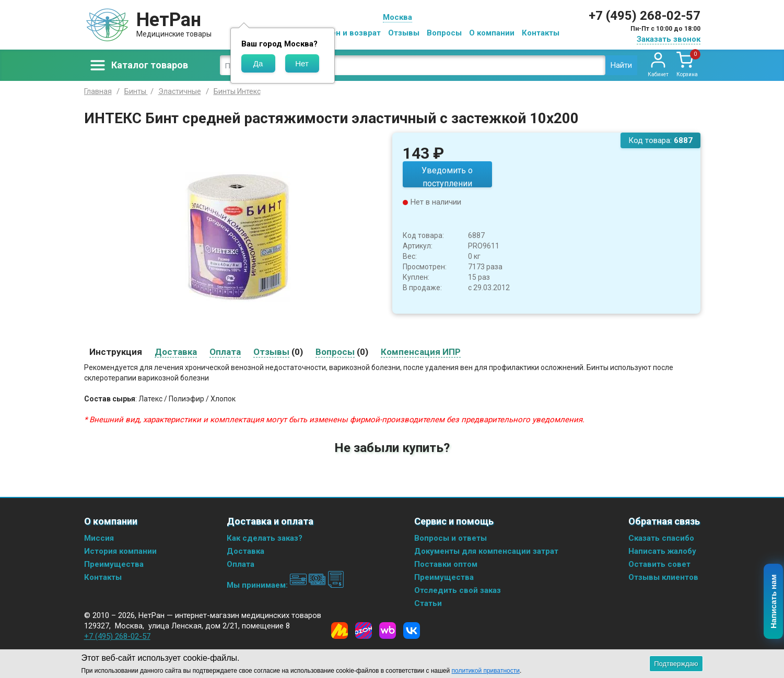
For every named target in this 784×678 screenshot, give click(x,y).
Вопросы (444, 33)
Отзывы (404, 33)
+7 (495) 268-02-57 (645, 16)
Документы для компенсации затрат (486, 551)
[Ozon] (364, 631)
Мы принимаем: (285, 585)
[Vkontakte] (412, 631)
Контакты (541, 33)
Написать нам (774, 602)
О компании (492, 33)
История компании (120, 551)
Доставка (245, 551)
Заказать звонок (669, 39)
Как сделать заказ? (265, 538)
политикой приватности (486, 671)
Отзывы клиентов (663, 577)
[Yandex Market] (340, 631)
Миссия (99, 538)
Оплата (241, 564)
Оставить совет (659, 564)
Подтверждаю (676, 664)
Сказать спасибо (661, 538)
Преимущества (114, 564)
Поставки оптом (446, 564)
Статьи (428, 603)
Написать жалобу (662, 551)
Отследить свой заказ (458, 590)
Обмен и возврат (348, 33)
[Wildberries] (388, 631)
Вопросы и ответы (450, 538)
